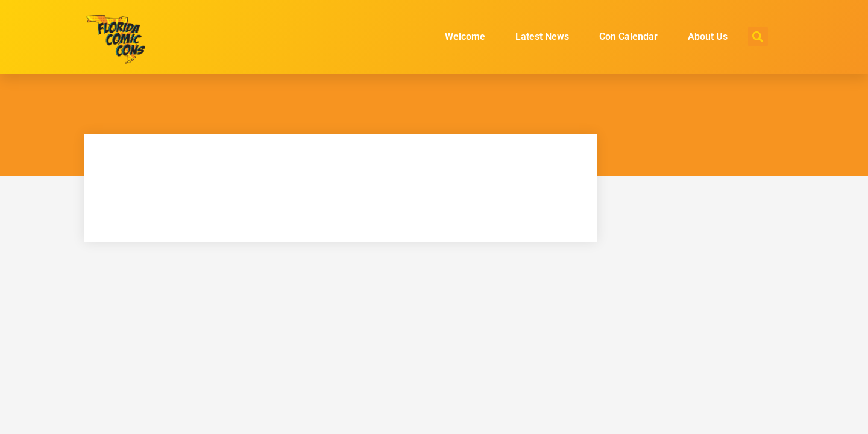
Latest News (542, 36)
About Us (708, 36)
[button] (758, 36)
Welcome (465, 36)
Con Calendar (628, 36)
